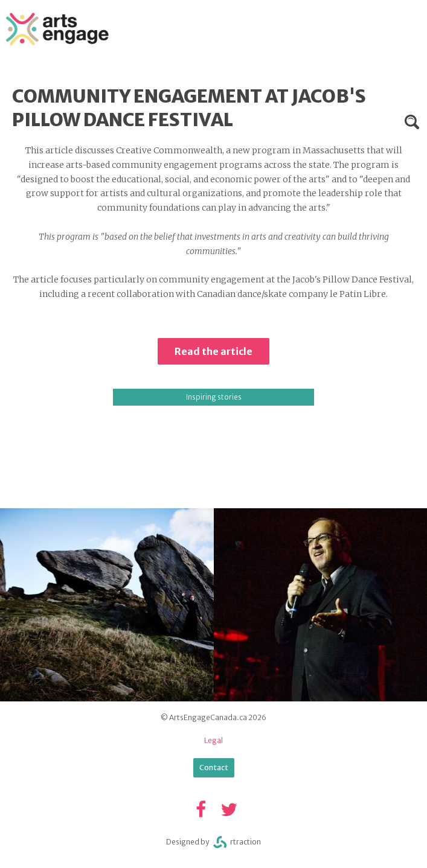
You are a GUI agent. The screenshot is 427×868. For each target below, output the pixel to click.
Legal (213, 740)
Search (412, 122)
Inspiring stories (214, 397)
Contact (214, 767)
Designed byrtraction (213, 842)
